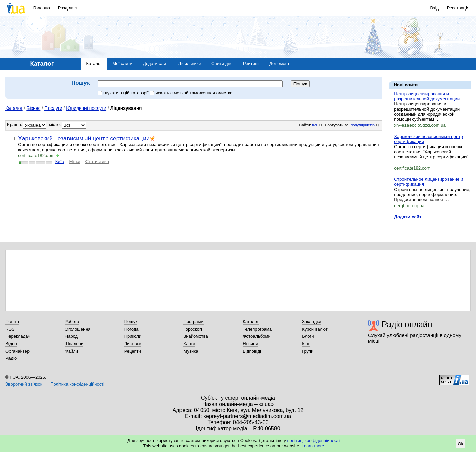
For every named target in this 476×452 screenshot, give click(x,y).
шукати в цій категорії (124, 93)
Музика (191, 351)
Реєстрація (458, 8)
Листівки (133, 344)
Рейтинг (251, 64)
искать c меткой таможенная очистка (191, 93)
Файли (71, 351)
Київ (60, 162)
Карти (189, 344)
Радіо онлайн (407, 324)
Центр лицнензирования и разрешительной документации (427, 96)
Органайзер (17, 351)
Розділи (66, 8)
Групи (308, 351)
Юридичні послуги (86, 108)
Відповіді (252, 351)
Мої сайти (122, 64)
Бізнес (33, 108)
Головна (42, 8)
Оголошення (78, 329)
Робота (72, 322)
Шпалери (74, 344)
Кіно (306, 344)
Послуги (53, 108)
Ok (461, 444)
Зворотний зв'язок (24, 384)
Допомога (279, 64)
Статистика (97, 162)
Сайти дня (222, 64)
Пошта (12, 322)
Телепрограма (257, 329)
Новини (250, 344)
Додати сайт (155, 64)
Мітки (74, 162)
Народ (71, 336)
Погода (131, 329)
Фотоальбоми (256, 336)
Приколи (133, 336)
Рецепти (133, 351)
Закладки (311, 322)
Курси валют (315, 329)
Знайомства (195, 336)
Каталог (94, 64)
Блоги (308, 336)
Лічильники (190, 64)
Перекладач (18, 336)
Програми (193, 322)
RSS (10, 329)
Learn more (313, 446)
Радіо (11, 358)
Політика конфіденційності (77, 384)
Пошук (131, 322)
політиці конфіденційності (313, 441)
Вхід (435, 8)
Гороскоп (192, 329)
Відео (11, 344)
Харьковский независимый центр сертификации (84, 138)
